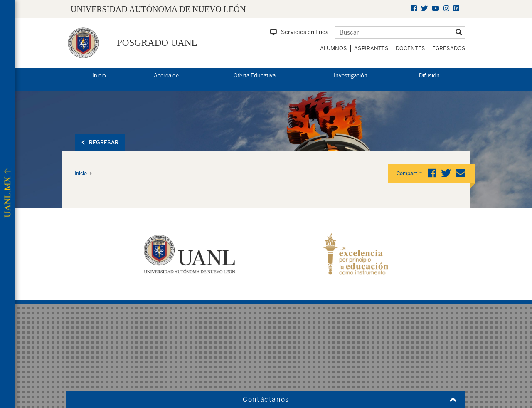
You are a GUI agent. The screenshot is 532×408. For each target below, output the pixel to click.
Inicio (99, 75)
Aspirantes (371, 48)
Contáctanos (266, 399)
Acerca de (166, 75)
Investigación (351, 75)
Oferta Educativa (255, 75)
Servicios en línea (299, 32)
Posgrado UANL (157, 43)
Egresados (449, 48)
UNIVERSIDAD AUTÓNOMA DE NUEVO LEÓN (158, 9)
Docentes (410, 48)
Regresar (100, 142)
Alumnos (334, 48)
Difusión (429, 75)
